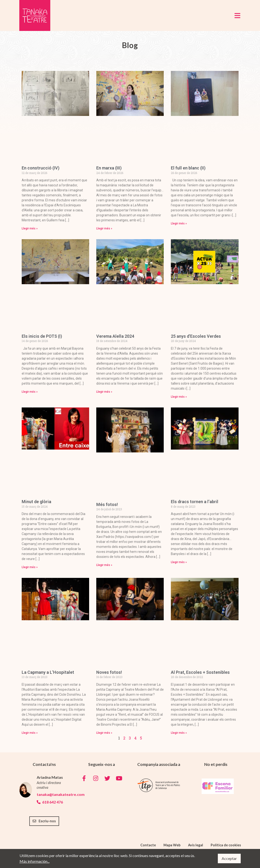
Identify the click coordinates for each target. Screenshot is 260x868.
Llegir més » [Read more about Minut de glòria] (30, 567)
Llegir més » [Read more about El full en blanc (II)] (179, 223)
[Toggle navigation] (237, 16)
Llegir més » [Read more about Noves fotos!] (104, 733)
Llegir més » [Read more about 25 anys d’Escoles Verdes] (179, 397)
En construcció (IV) (41, 168)
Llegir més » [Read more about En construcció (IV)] (30, 228)
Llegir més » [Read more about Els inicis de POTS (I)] (30, 392)
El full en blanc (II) (188, 168)
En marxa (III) (109, 168)
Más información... (35, 861)
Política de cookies (226, 845)
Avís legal (196, 845)
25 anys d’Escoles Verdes (196, 336)
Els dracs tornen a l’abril (195, 502)
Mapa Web (172, 845)
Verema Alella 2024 (115, 336)
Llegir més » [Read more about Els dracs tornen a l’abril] (179, 562)
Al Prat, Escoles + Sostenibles (200, 672)
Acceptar (229, 858)
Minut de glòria (36, 502)
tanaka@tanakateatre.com (53, 794)
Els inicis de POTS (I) (42, 336)
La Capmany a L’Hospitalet (48, 672)
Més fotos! (107, 504)
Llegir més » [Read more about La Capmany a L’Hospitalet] (30, 733)
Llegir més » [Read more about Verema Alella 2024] (104, 392)
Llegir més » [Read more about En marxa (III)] (104, 228)
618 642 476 (50, 802)
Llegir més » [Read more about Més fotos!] (104, 565)
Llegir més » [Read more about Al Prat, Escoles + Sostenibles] (179, 733)
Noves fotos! (109, 672)
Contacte (148, 845)
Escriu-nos (44, 821)
